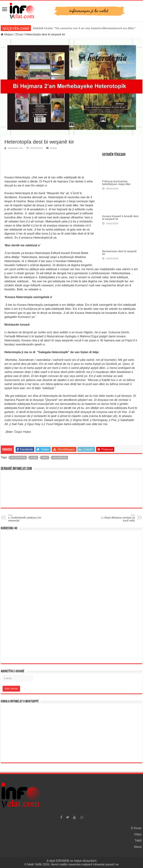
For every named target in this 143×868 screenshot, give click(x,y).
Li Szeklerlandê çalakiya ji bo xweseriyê (27, 518)
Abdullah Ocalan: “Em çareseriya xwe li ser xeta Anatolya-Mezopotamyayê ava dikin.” (84, 28)
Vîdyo (138, 834)
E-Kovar (136, 828)
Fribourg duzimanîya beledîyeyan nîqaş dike (116, 183)
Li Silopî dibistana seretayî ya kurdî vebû (116, 518)
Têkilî (138, 841)
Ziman (19, 34)
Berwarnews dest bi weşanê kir (120, 253)
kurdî (34, 458)
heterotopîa (18, 458)
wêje (45, 458)
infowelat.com (15, 148)
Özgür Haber (23, 432)
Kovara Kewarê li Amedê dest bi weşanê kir (120, 218)
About (138, 847)
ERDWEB (63, 861)
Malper (7, 34)
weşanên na (60, 458)
